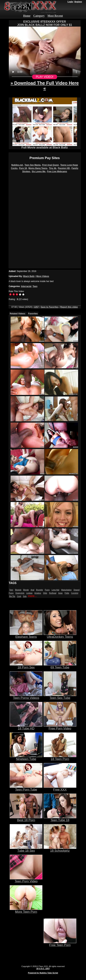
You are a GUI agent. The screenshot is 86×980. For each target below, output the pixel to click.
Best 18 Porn (26, 819)
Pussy (47, 590)
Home (27, 16)
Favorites (33, 314)
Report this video (69, 307)
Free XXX (60, 788)
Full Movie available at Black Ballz (45, 146)
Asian (60, 593)
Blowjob (18, 590)
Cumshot (75, 593)
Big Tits (12, 596)
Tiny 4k (53, 168)
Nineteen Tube (26, 757)
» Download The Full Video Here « (45, 86)
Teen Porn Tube (26, 788)
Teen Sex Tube (60, 696)
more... (32, 596)
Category (39, 16)
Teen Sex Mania (32, 165)
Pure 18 (23, 168)
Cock (19, 596)
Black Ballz (29, 276)
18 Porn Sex (26, 666)
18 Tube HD (26, 727)
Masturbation (66, 590)
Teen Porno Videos (26, 696)
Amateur (38, 593)
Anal (32, 590)
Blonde (26, 590)
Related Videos (18, 314)
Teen (35, 286)
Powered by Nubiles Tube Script (43, 973)
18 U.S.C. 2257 (43, 968)
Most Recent (55, 16)
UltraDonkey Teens (60, 635)
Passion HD (64, 168)
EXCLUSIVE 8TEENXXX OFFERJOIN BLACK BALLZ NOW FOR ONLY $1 (45, 23)
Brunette (39, 590)
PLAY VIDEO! (45, 77)
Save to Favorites (49, 307)
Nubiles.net (17, 165)
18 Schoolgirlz (60, 849)
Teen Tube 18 (60, 819)
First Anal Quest (50, 165)
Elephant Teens (26, 635)
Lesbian (29, 593)
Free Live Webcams (57, 171)
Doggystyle (20, 593)
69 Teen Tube (60, 666)
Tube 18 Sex (26, 849)
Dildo (45, 593)
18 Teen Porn (60, 757)
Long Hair (55, 590)
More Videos (43, 276)
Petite (67, 593)
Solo (25, 596)
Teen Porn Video (26, 880)
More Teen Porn (26, 910)
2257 (37, 307)
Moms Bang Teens (38, 168)
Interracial (26, 286)
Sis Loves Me (39, 171)
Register (78, 2)
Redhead (53, 593)
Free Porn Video (60, 727)
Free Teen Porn (60, 944)
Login (70, 2)
